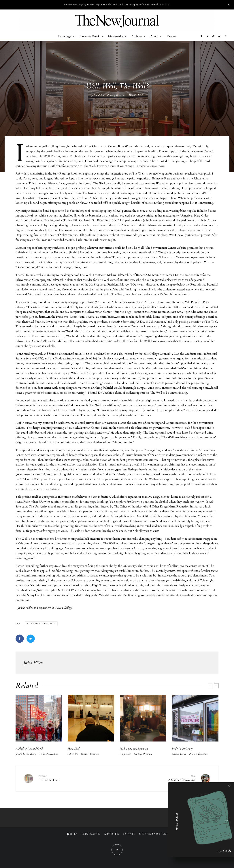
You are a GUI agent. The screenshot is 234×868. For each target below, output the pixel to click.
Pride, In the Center (182, 749)
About (154, 36)
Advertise (111, 834)
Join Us (72, 834)
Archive (137, 36)
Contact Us (91, 834)
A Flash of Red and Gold (29, 749)
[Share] (20, 639)
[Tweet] (31, 639)
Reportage (65, 36)
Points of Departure (116, 96)
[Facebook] (201, 36)
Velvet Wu (73, 754)
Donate (172, 36)
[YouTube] (219, 36)
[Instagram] (213, 36)
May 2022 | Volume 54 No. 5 (42, 624)
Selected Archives (153, 834)
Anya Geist (125, 754)
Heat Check (74, 749)
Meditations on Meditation (134, 749)
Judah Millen (98, 96)
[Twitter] (207, 36)
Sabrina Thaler (179, 754)
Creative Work (90, 36)
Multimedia (116, 36)
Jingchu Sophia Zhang (26, 754)
